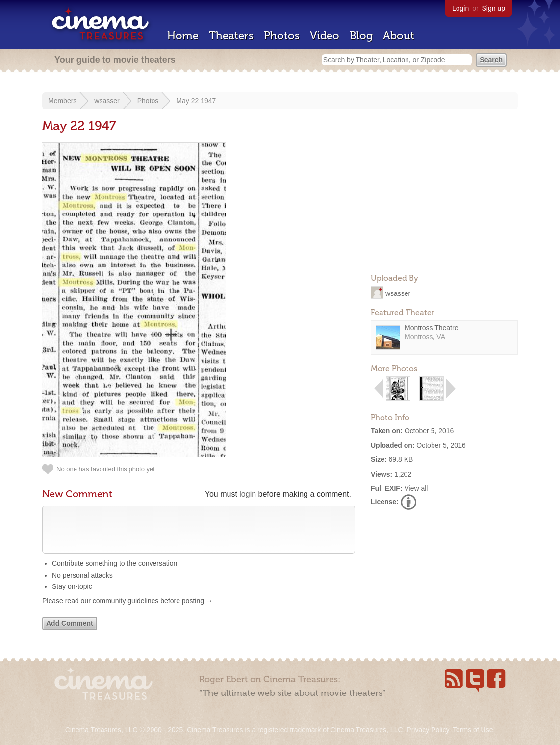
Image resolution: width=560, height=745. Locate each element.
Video (325, 36)
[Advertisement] (444, 204)
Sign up (494, 8)
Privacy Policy (428, 730)
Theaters (231, 36)
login (248, 494)
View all (416, 488)
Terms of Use (473, 730)
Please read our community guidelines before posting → (127, 611)
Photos (282, 36)
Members (62, 101)
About (399, 36)
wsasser (107, 101)
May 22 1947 (196, 101)
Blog (361, 36)
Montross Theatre (431, 328)
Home (183, 36)
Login (460, 8)
